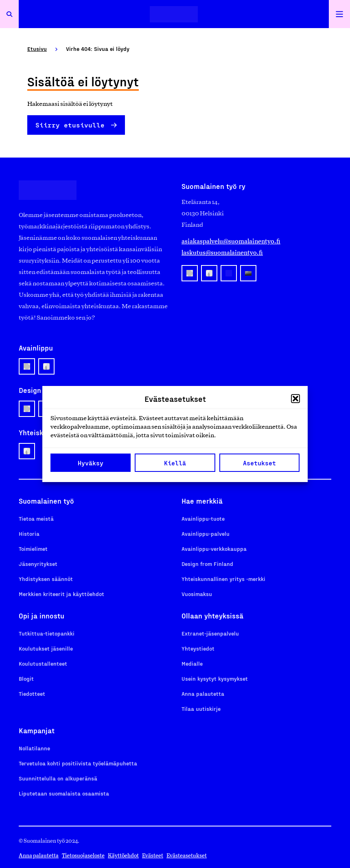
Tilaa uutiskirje (201, 709)
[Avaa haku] (9, 14)
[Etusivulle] (174, 14)
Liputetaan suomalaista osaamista (64, 793)
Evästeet (153, 856)
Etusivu (37, 49)
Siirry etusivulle (70, 125)
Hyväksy (91, 463)
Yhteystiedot (198, 648)
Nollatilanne (34, 748)
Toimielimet (33, 549)
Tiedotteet (32, 694)
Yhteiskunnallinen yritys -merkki (223, 579)
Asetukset (259, 463)
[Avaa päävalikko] (339, 14)
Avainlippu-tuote (203, 518)
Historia (29, 534)
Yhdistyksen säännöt (46, 579)
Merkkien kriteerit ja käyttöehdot (61, 594)
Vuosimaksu (197, 594)
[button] (295, 399)
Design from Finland (207, 564)
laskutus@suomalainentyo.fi (222, 253)
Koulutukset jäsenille (46, 648)
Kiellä (175, 463)
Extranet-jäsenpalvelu (210, 633)
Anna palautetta (203, 694)
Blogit (26, 678)
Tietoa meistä (36, 518)
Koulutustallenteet (43, 663)
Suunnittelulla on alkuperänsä (58, 778)
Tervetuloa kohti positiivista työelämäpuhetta (78, 763)
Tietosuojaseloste (83, 856)
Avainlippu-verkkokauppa (214, 549)
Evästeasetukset (187, 856)
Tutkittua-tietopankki (47, 633)
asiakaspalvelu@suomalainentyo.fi (231, 241)
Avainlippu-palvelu (206, 534)
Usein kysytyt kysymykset (215, 678)
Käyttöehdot (123, 856)
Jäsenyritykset (38, 564)
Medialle (192, 663)
